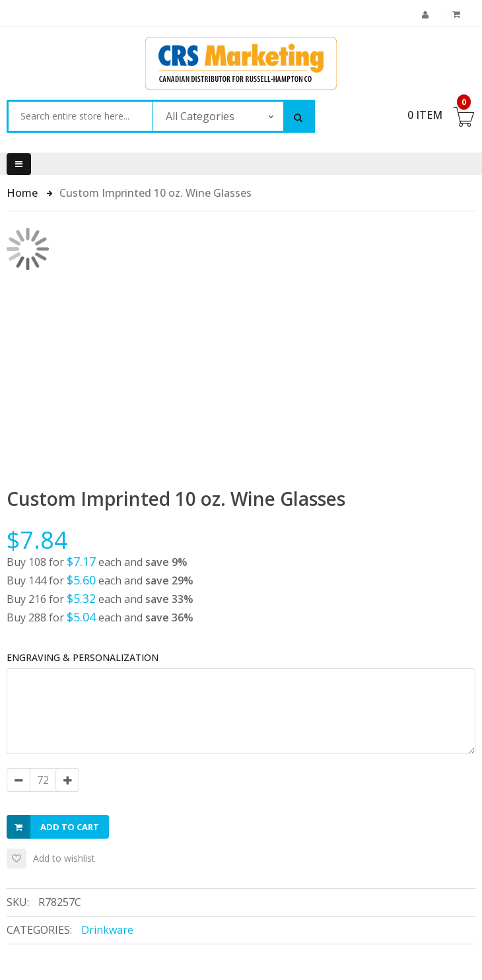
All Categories (200, 116)
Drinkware (107, 930)
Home (23, 193)
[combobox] (80, 116)
